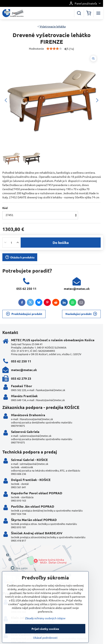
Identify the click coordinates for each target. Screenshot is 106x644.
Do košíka (61, 242)
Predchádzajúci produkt (24, 314)
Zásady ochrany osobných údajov (45, 634)
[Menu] (98, 13)
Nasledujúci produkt (81, 314)
